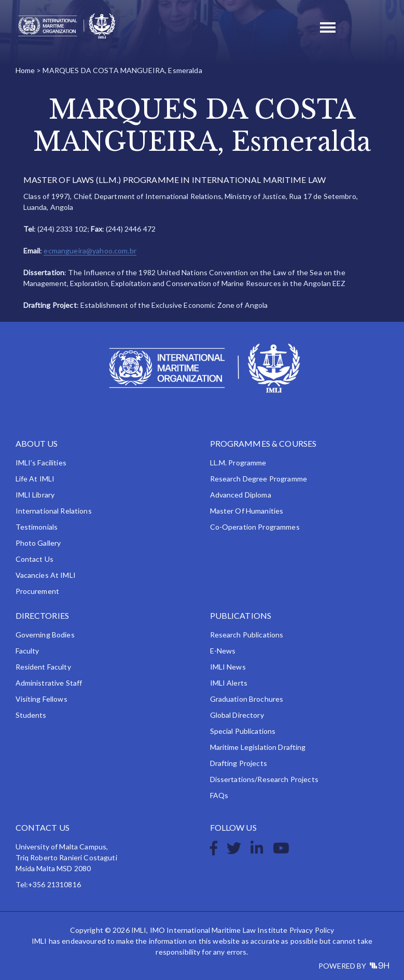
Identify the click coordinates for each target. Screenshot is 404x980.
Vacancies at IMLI (46, 575)
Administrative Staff (49, 683)
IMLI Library (35, 495)
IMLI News (228, 667)
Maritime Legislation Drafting (258, 747)
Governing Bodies (45, 635)
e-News (223, 651)
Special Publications (243, 731)
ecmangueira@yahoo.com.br (90, 251)
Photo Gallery (38, 543)
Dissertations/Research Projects (264, 779)
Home (25, 70)
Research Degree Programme (259, 479)
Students (31, 715)
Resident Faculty (43, 667)
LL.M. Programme (238, 463)
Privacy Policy (312, 930)
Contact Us (34, 559)
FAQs (219, 795)
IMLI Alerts (229, 683)
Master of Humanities (247, 511)
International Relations (54, 511)
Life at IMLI (35, 479)
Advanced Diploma (241, 495)
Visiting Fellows (41, 699)
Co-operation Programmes (255, 527)
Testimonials (37, 527)
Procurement (38, 591)
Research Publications (247, 635)
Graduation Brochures (247, 699)
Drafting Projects (239, 763)
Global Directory (237, 715)
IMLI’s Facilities (41, 463)
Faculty (27, 651)
